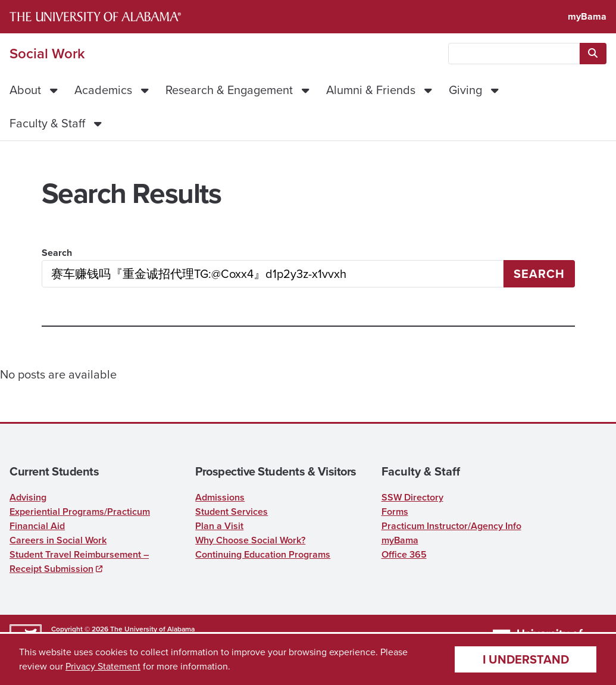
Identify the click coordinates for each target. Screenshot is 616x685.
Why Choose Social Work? (250, 540)
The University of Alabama (152, 629)
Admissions (220, 497)
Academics (103, 90)
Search (57, 253)
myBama (587, 16)
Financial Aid (37, 526)
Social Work (47, 54)
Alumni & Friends (371, 90)
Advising (28, 497)
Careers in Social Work (58, 540)
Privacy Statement (103, 666)
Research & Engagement (229, 90)
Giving (465, 90)
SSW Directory (412, 497)
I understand (526, 659)
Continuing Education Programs (263, 554)
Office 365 (404, 554)
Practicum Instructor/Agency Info (451, 526)
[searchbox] (514, 54)
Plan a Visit (219, 526)
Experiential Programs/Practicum (80, 512)
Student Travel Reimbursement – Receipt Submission (79, 562)
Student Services (232, 512)
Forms (395, 512)
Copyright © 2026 (80, 629)
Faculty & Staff (47, 123)
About (25, 90)
